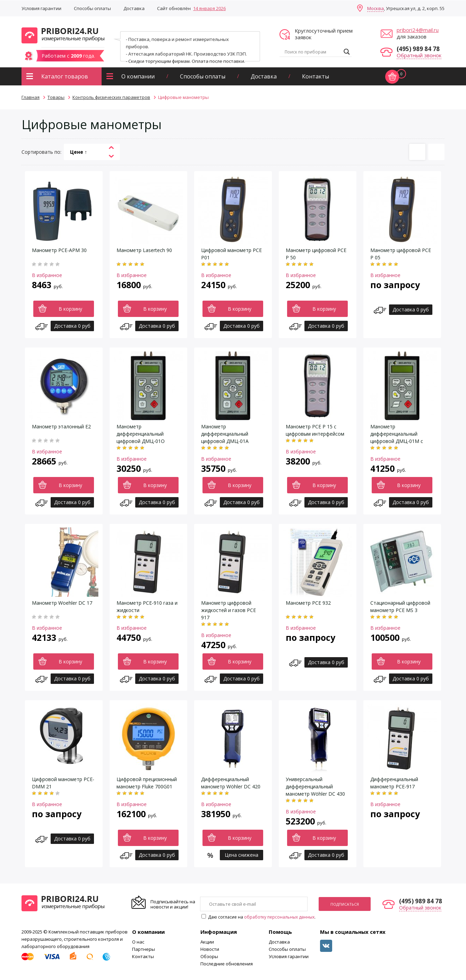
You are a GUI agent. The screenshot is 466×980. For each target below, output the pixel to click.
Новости (210, 949)
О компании (138, 76)
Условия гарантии (41, 8)
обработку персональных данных (279, 917)
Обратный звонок (419, 55)
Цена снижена (241, 855)
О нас (138, 942)
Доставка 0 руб (72, 326)
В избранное (47, 275)
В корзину (70, 309)
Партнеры (144, 949)
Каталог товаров (65, 76)
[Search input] (312, 52)
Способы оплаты (92, 8)
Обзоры (209, 956)
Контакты (316, 76)
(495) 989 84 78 (418, 49)
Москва (376, 8)
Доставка (134, 8)
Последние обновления (227, 964)
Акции (207, 942)
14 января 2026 (209, 8)
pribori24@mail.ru (418, 30)
